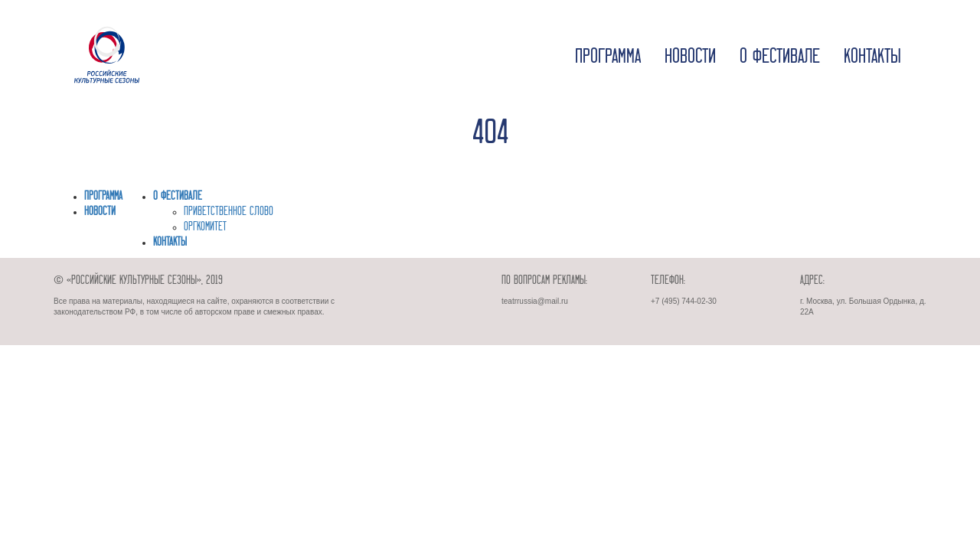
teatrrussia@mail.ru (535, 301)
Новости (690, 57)
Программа (608, 57)
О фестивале (780, 57)
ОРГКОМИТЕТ (205, 227)
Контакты (872, 57)
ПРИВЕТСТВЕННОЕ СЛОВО (229, 212)
